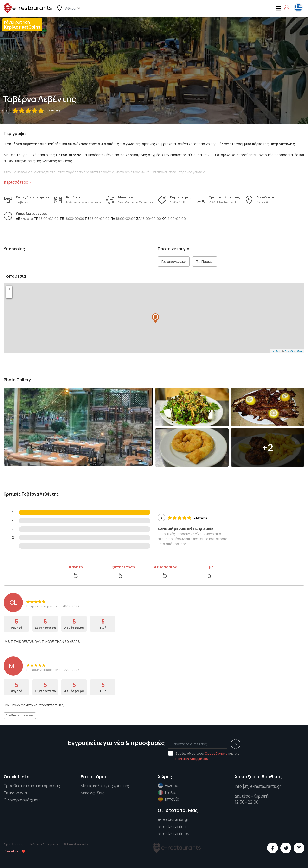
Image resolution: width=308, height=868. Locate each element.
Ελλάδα (168, 786)
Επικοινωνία (15, 793)
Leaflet (276, 351)
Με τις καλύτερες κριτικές (105, 786)
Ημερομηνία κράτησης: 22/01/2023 (53, 670)
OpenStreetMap (294, 351)
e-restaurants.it (172, 827)
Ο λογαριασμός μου (22, 800)
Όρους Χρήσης (216, 753)
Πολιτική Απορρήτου (192, 759)
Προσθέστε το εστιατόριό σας (32, 786)
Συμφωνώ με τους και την (204, 756)
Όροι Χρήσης (13, 844)
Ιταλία (167, 793)
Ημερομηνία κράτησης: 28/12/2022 (53, 606)
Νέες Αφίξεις (93, 793)
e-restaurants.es (173, 834)
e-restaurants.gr (173, 819)
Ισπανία (168, 799)
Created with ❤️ (14, 851)
